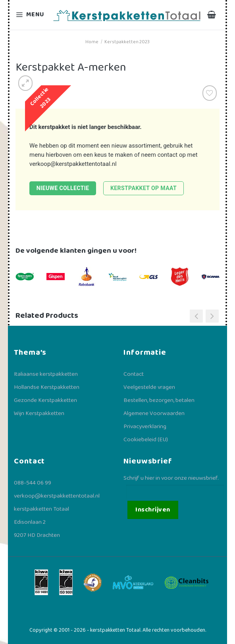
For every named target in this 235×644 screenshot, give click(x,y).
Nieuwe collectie (63, 188)
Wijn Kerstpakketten (39, 413)
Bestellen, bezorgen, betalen (159, 400)
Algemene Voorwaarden (154, 413)
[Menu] (31, 15)
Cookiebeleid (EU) (146, 440)
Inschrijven (153, 510)
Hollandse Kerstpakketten (47, 387)
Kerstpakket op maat (144, 188)
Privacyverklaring (145, 427)
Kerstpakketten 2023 (127, 42)
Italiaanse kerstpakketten (46, 374)
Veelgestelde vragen (149, 387)
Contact (134, 374)
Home (92, 42)
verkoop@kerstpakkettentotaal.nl (73, 164)
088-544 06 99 (33, 483)
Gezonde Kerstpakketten (45, 400)
